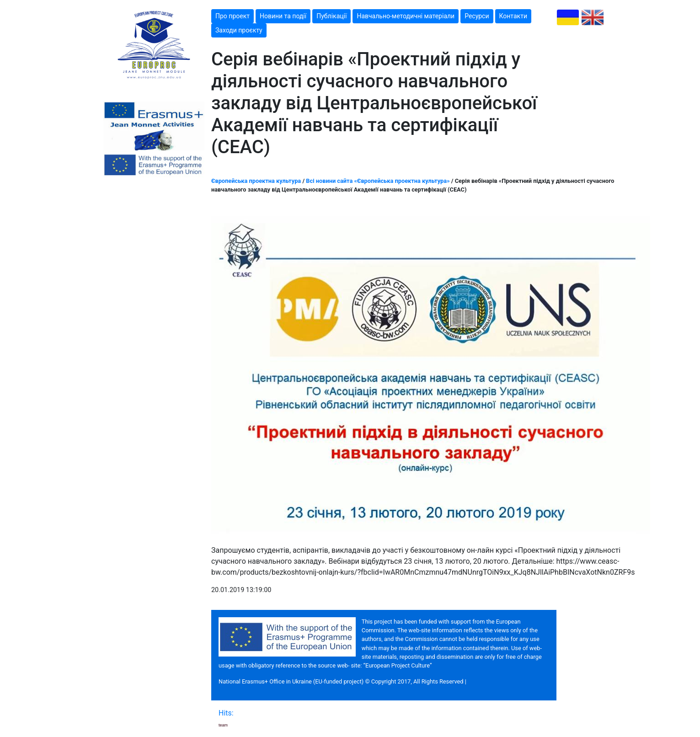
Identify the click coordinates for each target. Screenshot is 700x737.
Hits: (227, 713)
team (223, 725)
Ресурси (477, 16)
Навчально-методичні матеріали (406, 16)
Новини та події (283, 16)
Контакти (513, 16)
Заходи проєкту (239, 30)
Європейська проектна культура (256, 181)
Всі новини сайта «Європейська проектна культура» (378, 181)
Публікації (331, 16)
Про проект (232, 16)
